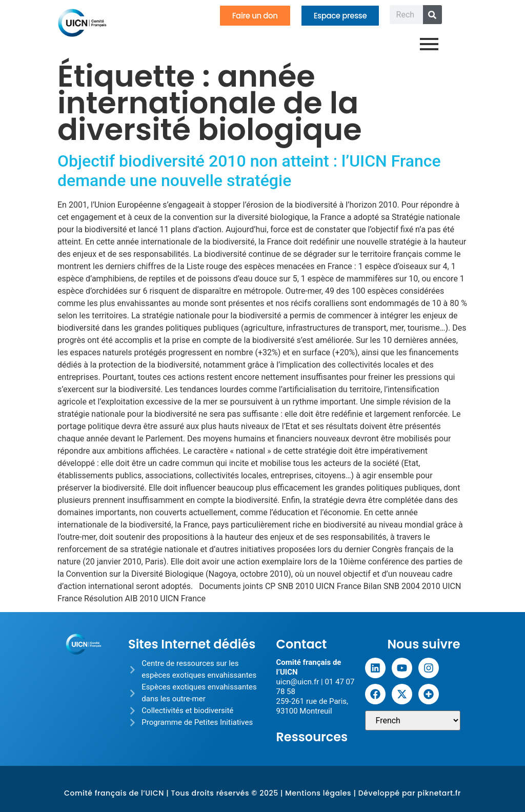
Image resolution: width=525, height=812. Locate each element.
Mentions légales (318, 793)
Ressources (312, 737)
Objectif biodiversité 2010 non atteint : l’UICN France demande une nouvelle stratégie (249, 171)
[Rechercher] (432, 15)
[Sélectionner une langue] (413, 720)
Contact (301, 644)
